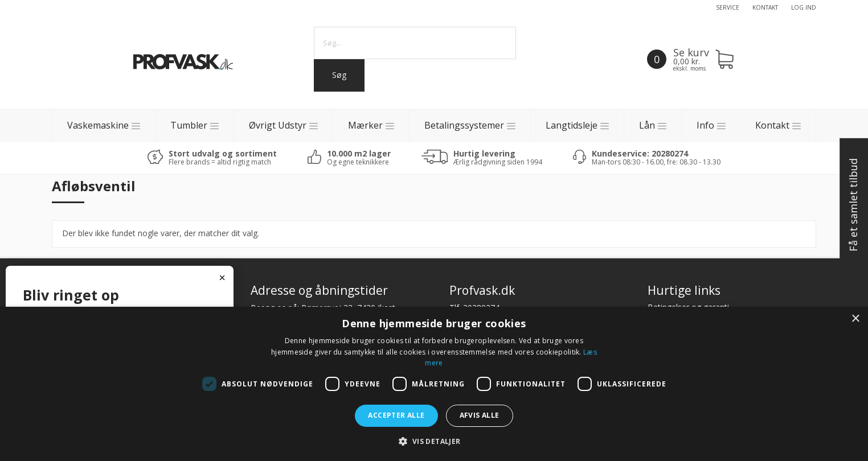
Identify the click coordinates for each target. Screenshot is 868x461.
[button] (434, 441)
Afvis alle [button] (480, 415)
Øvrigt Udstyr (278, 125)
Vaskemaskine (98, 125)
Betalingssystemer (464, 125)
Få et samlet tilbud (853, 205)
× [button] (855, 319)
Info (705, 125)
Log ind (804, 7)
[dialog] (434, 384)
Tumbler (189, 125)
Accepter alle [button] (396, 415)
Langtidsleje (572, 125)
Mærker (365, 125)
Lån (647, 125)
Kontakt (765, 7)
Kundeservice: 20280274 (640, 153)
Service (728, 7)
